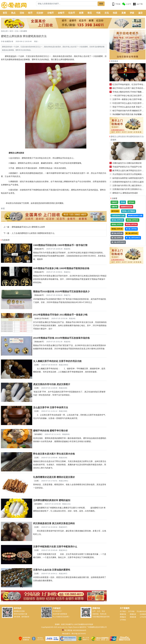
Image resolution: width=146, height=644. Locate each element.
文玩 (107, 13)
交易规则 (143, 614)
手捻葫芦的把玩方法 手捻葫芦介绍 (127, 167)
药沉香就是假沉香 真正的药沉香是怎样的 (54, 523)
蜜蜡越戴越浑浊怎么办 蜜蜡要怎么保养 (28, 227)
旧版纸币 (114, 202)
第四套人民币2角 (131, 224)
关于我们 (123, 611)
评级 (132, 13)
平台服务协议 (141, 611)
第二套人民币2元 (117, 238)
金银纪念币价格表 (42, 318)
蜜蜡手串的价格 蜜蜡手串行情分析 (51, 431)
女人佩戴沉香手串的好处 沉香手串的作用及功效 (57, 361)
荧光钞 (123, 202)
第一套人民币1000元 (118, 242)
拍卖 (115, 13)
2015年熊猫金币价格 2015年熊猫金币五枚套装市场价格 (61, 338)
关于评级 (131, 611)
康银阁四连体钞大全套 (135, 216)
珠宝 (90, 13)
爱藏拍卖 (133, 614)
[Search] (67, 4)
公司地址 (123, 620)
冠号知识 (131, 202)
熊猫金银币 (39, 249)
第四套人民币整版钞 (129, 211)
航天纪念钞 (115, 211)
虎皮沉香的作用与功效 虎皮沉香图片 (52, 384)
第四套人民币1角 (117, 229)
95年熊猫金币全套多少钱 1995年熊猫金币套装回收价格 (61, 268)
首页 (5, 13)
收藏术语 (114, 207)
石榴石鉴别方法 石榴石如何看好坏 (127, 163)
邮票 (81, 13)
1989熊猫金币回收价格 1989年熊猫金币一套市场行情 (60, 245)
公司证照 (143, 617)
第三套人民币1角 (117, 233)
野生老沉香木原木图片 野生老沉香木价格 (54, 454)
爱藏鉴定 (123, 617)
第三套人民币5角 (131, 229)
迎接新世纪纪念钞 (126, 207)
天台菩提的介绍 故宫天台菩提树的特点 (129, 174)
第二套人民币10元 (132, 233)
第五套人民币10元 (117, 220)
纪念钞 (40, 13)
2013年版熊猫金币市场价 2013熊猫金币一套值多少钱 (60, 315)
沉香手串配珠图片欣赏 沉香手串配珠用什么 (55, 547)
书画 (98, 13)
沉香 (36, 365)
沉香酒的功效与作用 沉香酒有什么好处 (129, 189)
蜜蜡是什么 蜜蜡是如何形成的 (125, 193)
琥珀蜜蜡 (24, 31)
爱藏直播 (133, 617)
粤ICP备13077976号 (79, 634)
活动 (22, 13)
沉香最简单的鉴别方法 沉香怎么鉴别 (128, 182)
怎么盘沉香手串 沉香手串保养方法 (51, 407)
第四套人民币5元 (117, 224)
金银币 (61, 13)
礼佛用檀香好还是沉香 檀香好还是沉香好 (54, 477)
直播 (124, 13)
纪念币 (72, 13)
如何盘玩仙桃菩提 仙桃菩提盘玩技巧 (128, 178)
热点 (13, 13)
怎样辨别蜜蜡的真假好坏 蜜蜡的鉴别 (52, 500)
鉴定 (140, 13)
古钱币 (50, 13)
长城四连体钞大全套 (118, 216)
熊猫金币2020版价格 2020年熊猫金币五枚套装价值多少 (61, 292)
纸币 (30, 13)
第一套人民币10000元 (133, 238)
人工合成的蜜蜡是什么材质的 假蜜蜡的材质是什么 (33, 233)
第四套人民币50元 (132, 220)
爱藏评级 (123, 614)
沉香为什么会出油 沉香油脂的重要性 (52, 570)
